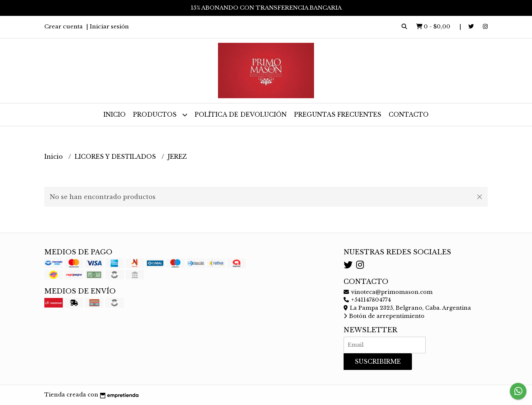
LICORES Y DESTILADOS (116, 157)
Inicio (115, 114)
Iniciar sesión (109, 26)
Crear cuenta (64, 26)
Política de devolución (241, 114)
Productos (160, 115)
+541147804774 (367, 300)
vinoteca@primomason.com (388, 292)
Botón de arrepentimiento (384, 316)
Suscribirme (378, 361)
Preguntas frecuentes (338, 114)
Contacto (409, 114)
